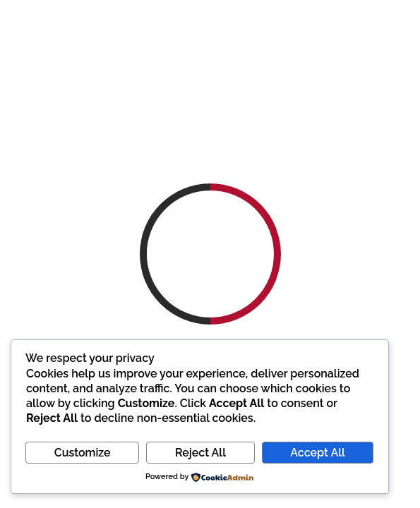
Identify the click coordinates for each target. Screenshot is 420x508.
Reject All (200, 453)
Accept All (317, 453)
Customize (83, 453)
